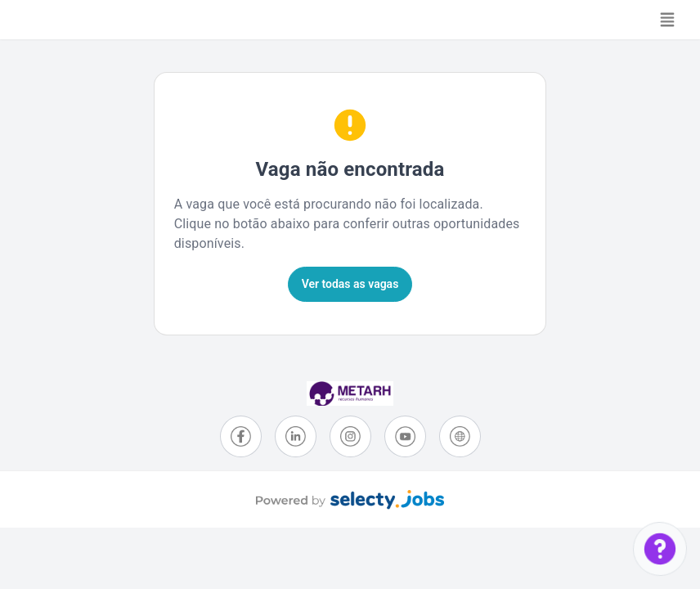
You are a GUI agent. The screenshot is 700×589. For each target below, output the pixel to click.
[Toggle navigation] (667, 20)
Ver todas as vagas (350, 284)
